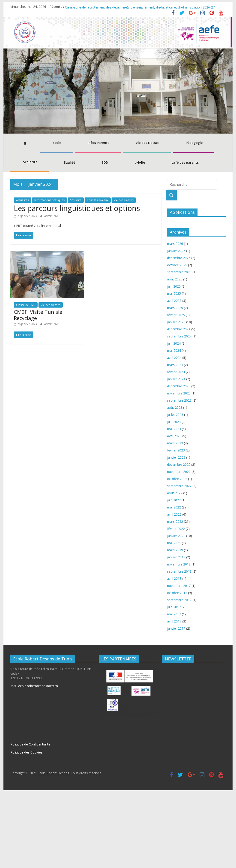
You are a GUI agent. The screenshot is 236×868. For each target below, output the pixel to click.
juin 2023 (174, 497)
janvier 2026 (176, 326)
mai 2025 (174, 369)
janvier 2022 (176, 611)
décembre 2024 (179, 404)
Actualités (22, 200)
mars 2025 (175, 383)
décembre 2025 (179, 333)
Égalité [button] (69, 162)
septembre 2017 (179, 675)
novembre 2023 (179, 469)
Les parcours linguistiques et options (77, 208)
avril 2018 (174, 654)
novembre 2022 (179, 547)
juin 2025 (174, 362)
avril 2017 (174, 697)
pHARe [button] (140, 162)
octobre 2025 (177, 340)
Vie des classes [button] (147, 143)
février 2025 (176, 390)
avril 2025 (174, 376)
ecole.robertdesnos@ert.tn (38, 761)
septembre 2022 (179, 561)
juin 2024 (174, 419)
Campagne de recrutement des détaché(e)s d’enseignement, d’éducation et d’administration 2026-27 (140, 7)
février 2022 (176, 604)
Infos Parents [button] (98, 143)
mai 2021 (174, 618)
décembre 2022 (179, 540)
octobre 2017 (177, 668)
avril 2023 (174, 511)
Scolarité (76, 200)
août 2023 (175, 483)
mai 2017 (174, 690)
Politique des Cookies (26, 828)
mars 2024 (175, 440)
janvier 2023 (176, 533)
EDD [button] (105, 162)
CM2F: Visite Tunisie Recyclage (38, 315)
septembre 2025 (179, 347)
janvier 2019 (176, 632)
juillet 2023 (175, 490)
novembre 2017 (179, 661)
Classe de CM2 (26, 305)
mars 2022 (175, 597)
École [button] (57, 143)
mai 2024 (174, 426)
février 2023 (176, 526)
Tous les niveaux (98, 200)
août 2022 (175, 568)
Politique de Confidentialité (30, 820)
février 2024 (176, 447)
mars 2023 (175, 518)
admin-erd (51, 216)
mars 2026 (175, 319)
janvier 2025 (176, 397)
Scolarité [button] (30, 162)
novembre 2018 (179, 640)
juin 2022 (174, 575)
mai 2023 (174, 504)
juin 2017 (174, 682)
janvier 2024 (176, 454)
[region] (118, 91)
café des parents (185, 162)
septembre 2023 (179, 476)
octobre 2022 (177, 554)
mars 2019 (175, 625)
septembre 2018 (179, 647)
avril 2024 (174, 433)
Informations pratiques (49, 200)
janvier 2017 (176, 704)
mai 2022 (174, 583)
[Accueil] (24, 143)
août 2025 (175, 355)
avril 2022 (174, 590)
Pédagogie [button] (194, 143)
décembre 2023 (179, 461)
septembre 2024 (179, 412)
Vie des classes (124, 200)
